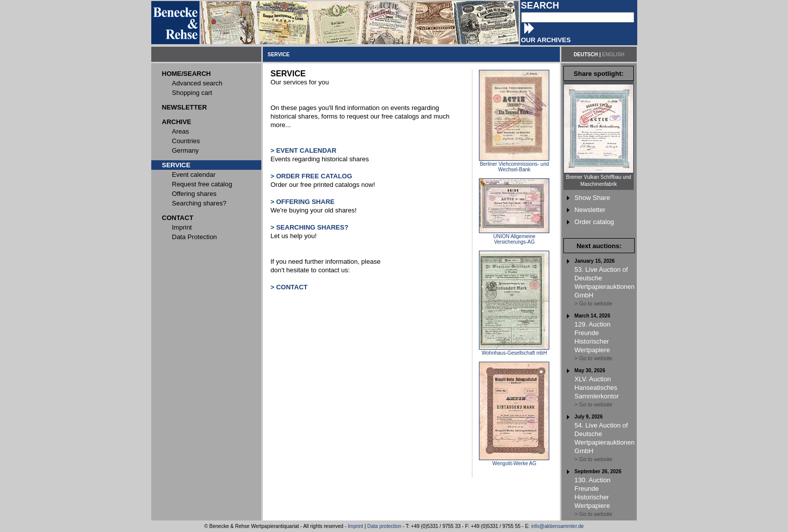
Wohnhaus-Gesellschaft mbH (514, 351)
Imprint (356, 526)
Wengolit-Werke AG (514, 461)
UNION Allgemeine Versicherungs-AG (514, 237)
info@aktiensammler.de (558, 526)
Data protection (384, 526)
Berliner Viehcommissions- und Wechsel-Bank (514, 165)
